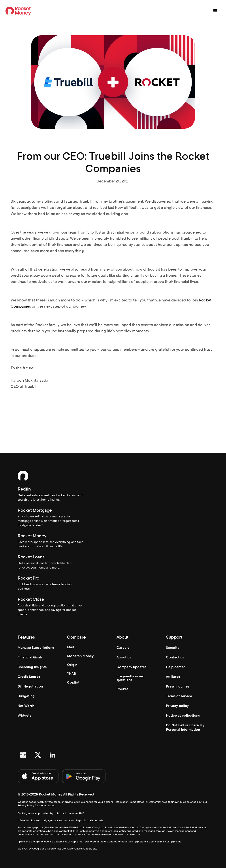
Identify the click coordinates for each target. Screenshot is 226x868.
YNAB (72, 674)
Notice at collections (183, 715)
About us (124, 657)
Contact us (175, 657)
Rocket (122, 689)
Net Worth (26, 706)
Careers (123, 648)
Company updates (131, 667)
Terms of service (179, 696)
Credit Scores (29, 677)
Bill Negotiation (30, 686)
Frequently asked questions (131, 678)
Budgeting (26, 696)
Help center (175, 667)
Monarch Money (80, 656)
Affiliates (173, 677)
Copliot (73, 682)
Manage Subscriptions (36, 648)
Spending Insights (32, 667)
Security (173, 648)
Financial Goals (30, 657)
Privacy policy (177, 706)
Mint (71, 647)
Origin (72, 665)
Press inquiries (178, 686)
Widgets (24, 715)
